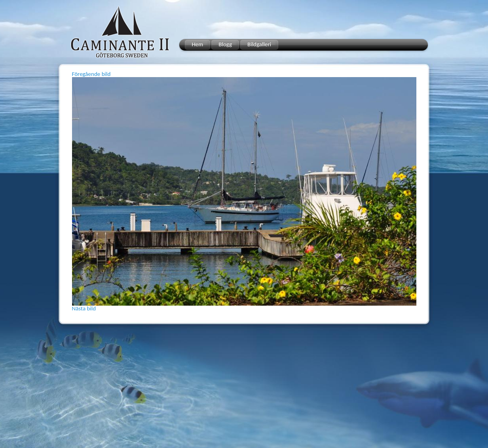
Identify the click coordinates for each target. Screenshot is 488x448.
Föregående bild (91, 74)
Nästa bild (84, 308)
